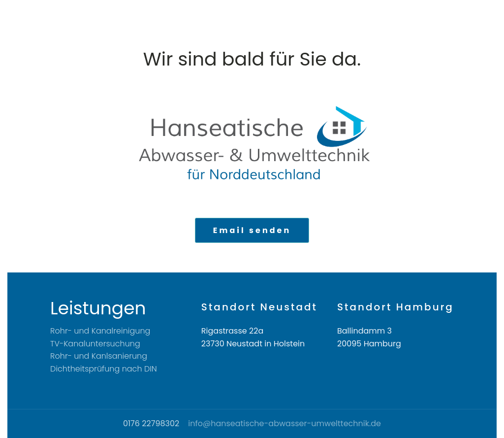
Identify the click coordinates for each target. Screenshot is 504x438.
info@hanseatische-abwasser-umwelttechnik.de (284, 424)
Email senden (252, 230)
